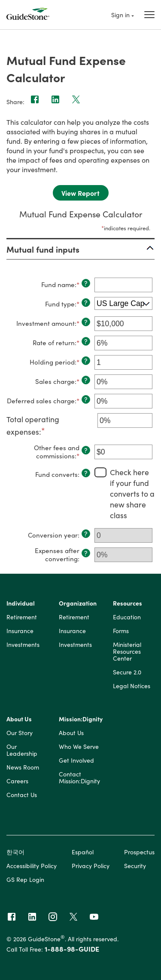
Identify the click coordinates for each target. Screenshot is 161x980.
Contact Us (22, 795)
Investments (23, 645)
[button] (80, 249)
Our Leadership (22, 750)
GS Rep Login (25, 879)
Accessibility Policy (32, 866)
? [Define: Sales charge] (86, 380)
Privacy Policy (91, 866)
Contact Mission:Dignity (79, 778)
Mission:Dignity (81, 719)
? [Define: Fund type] (86, 303)
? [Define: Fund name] (86, 283)
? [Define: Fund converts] (86, 473)
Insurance (20, 631)
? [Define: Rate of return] (86, 341)
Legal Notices (132, 686)
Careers (17, 781)
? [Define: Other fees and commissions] (86, 450)
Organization (78, 603)
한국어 (15, 852)
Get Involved (76, 761)
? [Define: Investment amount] (86, 322)
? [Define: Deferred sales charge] (86, 399)
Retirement (22, 617)
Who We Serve (79, 747)
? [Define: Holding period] (86, 361)
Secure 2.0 (127, 672)
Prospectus (139, 852)
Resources (128, 603)
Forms (121, 631)
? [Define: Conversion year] (86, 534)
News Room (23, 767)
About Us (19, 719)
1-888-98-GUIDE (72, 949)
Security (135, 866)
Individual (21, 603)
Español (83, 852)
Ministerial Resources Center (127, 652)
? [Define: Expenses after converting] (86, 553)
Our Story (20, 733)
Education (127, 617)
